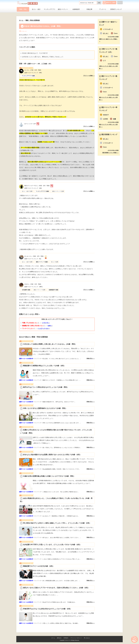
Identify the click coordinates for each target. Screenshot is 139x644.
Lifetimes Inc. (68, 640)
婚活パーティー (63, 9)
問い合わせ (87, 638)
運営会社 (59, 638)
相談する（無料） (110, 2)
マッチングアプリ (50, 9)
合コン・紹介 (36, 9)
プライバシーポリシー (76, 638)
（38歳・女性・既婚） (37, 186)
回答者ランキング (116, 9)
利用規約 (66, 638)
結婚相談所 (76, 9)
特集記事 (89, 9)
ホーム (53, 638)
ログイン (120, 3)
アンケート (103, 9)
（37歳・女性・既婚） (33, 70)
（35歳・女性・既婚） (33, 284)
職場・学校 (23, 9)
